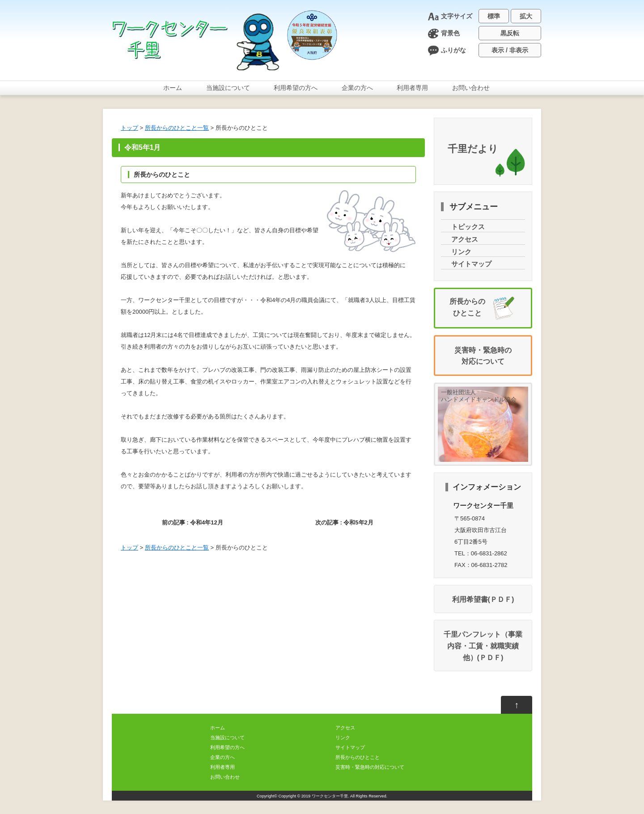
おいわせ (471, 88)
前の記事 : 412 (193, 522)
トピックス (468, 227)
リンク (461, 252)
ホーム (173, 88)
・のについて (370, 767)
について (228, 88)
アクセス (465, 239)
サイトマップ (471, 264)
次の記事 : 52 (344, 522)
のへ (296, 88)
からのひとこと (177, 128)
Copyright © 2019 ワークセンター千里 (313, 796)
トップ (129, 128)
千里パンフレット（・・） (483, 646)
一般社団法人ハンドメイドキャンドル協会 (479, 396)
